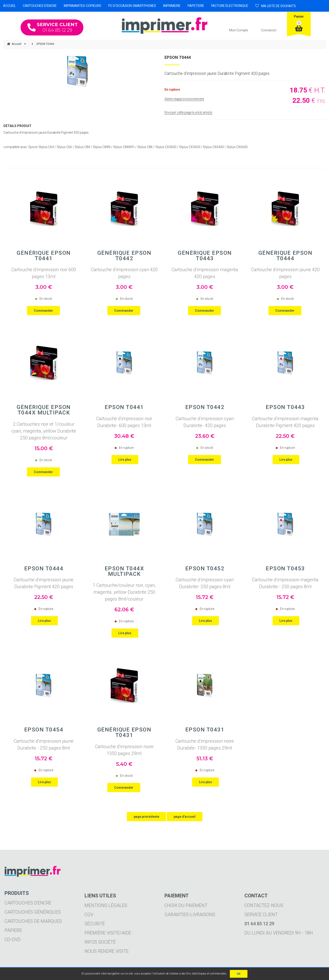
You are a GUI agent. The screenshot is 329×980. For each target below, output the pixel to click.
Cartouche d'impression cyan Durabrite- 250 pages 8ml (205, 583)
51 (205, 759)
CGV (89, 915)
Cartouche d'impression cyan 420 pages (124, 273)
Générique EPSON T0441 (44, 256)
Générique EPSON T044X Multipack (44, 410)
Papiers (13, 930)
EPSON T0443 (285, 407)
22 (285, 436)
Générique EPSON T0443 (205, 256)
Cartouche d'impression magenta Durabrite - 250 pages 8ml (285, 583)
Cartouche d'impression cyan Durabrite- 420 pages (205, 422)
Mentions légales (106, 905)
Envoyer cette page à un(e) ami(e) (188, 112)
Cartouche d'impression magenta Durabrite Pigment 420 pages (285, 422)
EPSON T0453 (285, 569)
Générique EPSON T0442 (124, 256)
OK (239, 974)
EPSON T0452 (205, 569)
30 (124, 436)
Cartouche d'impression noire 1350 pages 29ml (124, 750)
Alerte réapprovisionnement (184, 99)
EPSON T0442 (205, 407)
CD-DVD (13, 939)
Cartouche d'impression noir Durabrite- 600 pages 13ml (124, 422)
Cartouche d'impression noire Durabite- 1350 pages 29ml (205, 744)
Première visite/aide (108, 933)
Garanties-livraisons (190, 915)
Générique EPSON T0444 (285, 256)
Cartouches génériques (33, 912)
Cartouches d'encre (28, 903)
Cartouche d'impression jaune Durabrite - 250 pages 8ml (44, 744)
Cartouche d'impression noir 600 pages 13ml (44, 273)
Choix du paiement (186, 905)
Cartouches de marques (33, 921)
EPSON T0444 (178, 57)
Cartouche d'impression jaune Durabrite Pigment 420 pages (44, 583)
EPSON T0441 (124, 407)
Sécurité (95, 924)
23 (205, 436)
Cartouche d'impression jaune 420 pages (285, 273)
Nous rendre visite (107, 951)
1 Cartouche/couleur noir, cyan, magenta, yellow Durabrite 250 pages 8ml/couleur (124, 592)
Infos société (100, 942)
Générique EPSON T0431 (124, 732)
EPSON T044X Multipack (124, 571)
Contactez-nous (264, 905)
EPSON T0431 (205, 730)
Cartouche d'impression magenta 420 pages (205, 273)
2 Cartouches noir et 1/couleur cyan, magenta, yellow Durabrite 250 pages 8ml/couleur (44, 431)
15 (44, 448)
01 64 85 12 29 (53, 27)
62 (124, 610)
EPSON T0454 (44, 730)
